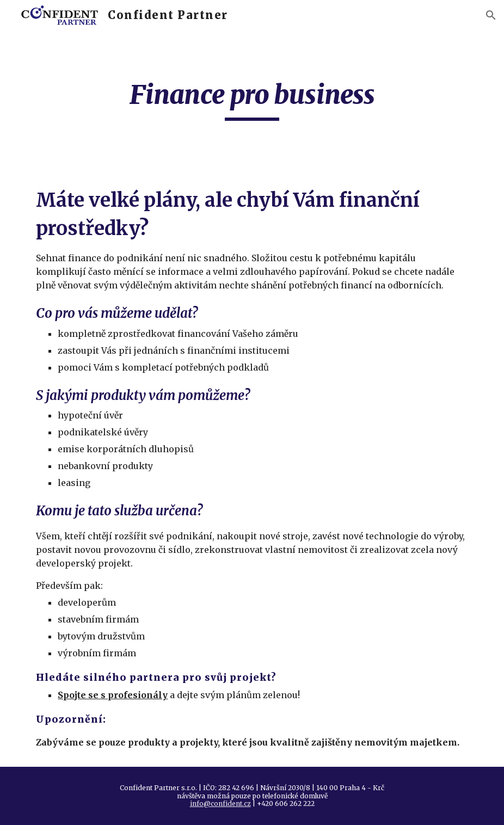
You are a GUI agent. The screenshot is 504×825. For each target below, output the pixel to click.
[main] (252, 100)
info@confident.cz (220, 804)
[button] (491, 15)
